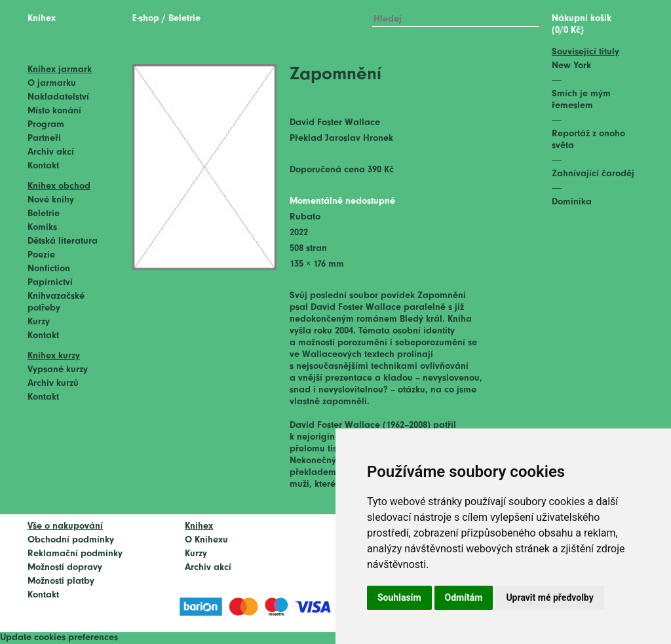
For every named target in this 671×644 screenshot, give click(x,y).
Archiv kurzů (53, 384)
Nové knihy (51, 200)
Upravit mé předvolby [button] (549, 597)
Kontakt (43, 166)
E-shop (146, 19)
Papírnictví (50, 283)
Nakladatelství (58, 97)
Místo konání (54, 111)
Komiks (42, 228)
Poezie (41, 255)
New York (571, 66)
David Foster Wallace (335, 123)
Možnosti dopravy (65, 568)
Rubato (305, 217)
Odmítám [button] (464, 597)
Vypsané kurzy (58, 370)
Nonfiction (49, 269)
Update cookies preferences (59, 638)
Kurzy (39, 322)
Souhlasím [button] (399, 597)
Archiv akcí (51, 152)
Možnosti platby (61, 581)
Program (46, 125)
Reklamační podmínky (75, 554)
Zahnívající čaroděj (593, 174)
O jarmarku (52, 84)
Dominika (572, 202)
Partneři (44, 139)
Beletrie (44, 214)
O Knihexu (206, 540)
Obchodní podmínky (71, 540)
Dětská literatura (63, 241)
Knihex (42, 19)
